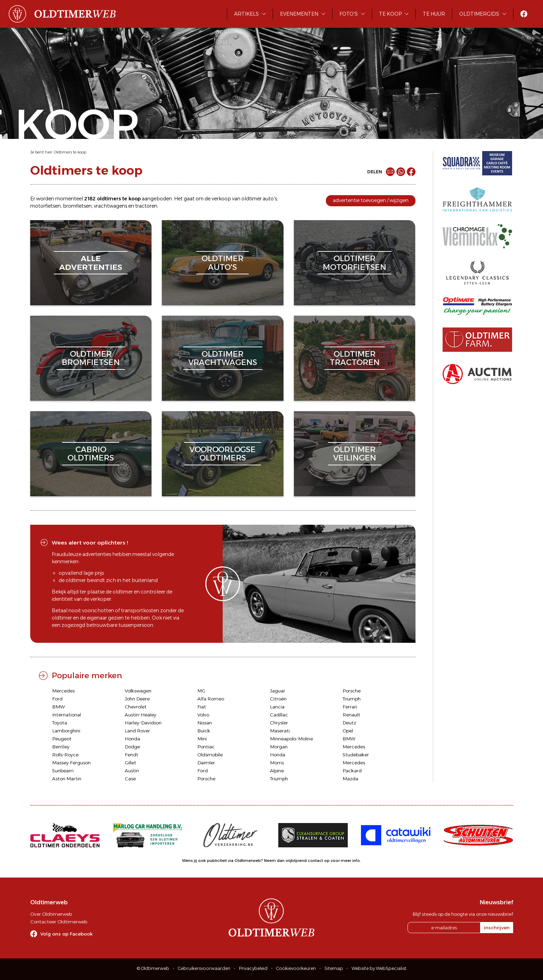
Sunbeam (63, 771)
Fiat (202, 707)
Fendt (131, 755)
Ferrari (350, 707)
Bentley (61, 747)
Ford (57, 699)
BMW (59, 707)
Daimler (206, 763)
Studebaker (356, 755)
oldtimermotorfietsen (355, 263)
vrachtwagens (110, 206)
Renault (351, 715)
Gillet (130, 763)
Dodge (132, 747)
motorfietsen (46, 206)
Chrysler (279, 723)
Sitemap (334, 968)
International (67, 715)
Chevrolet (136, 707)
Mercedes (63, 691)
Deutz (349, 723)
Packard (352, 771)
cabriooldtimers (91, 454)
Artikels (246, 14)
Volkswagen (138, 691)
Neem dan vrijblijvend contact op (297, 861)
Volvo (203, 715)
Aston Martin (67, 779)
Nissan (205, 723)
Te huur (434, 14)
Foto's (349, 14)
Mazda (350, 779)
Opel (348, 731)
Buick (204, 731)
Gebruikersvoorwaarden (204, 968)
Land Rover (137, 731)
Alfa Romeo (211, 699)
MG (201, 691)
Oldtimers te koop (70, 152)
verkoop (221, 199)
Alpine (277, 771)
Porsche (352, 691)
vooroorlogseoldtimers (223, 454)
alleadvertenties (91, 263)
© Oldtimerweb (153, 968)
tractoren (146, 206)
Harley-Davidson (143, 723)
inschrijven (497, 928)
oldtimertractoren (355, 358)
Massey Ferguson (71, 763)
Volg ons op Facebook (67, 934)
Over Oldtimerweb (51, 914)
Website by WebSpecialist (379, 968)
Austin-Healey (141, 715)
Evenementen (299, 14)
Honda (132, 739)
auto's (270, 199)
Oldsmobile (210, 755)
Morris (277, 763)
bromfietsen (77, 206)
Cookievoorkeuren (296, 968)
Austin (132, 771)
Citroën (278, 699)
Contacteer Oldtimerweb (59, 922)
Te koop (390, 14)
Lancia (277, 707)
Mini (202, 739)
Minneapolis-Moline (291, 739)
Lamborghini (66, 731)
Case (130, 779)
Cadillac (279, 715)
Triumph (352, 699)
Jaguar (278, 691)
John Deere (137, 699)
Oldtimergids (479, 14)
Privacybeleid (253, 968)
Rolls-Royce (65, 755)
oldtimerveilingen (355, 454)
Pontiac (206, 747)
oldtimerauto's (223, 263)
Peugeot (62, 739)
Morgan (279, 747)
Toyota (60, 723)
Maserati (280, 731)
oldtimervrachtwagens (223, 358)
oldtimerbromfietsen (91, 358)
